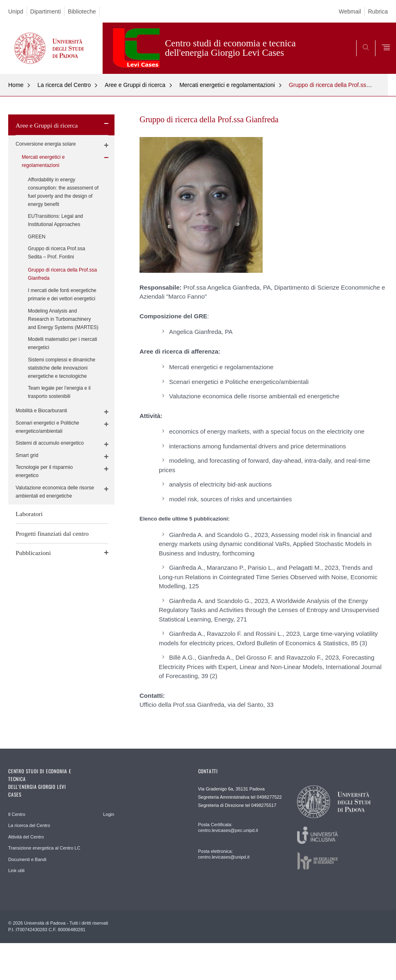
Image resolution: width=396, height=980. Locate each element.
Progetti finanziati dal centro (52, 533)
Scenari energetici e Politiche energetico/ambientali (47, 427)
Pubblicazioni (33, 553)
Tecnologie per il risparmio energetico (44, 471)
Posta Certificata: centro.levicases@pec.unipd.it (228, 827)
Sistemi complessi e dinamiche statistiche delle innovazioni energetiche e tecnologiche (62, 368)
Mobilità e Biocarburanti (41, 411)
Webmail (350, 11)
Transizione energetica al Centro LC (44, 848)
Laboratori (29, 514)
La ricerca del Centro (64, 85)
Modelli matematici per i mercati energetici (63, 343)
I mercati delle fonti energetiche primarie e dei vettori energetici (62, 295)
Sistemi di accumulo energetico (50, 443)
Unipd (16, 11)
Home (16, 85)
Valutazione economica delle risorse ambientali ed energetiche (55, 492)
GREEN (37, 237)
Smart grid (27, 455)
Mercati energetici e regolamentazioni (227, 85)
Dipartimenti (46, 11)
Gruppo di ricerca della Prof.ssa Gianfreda (62, 274)
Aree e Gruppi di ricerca (135, 85)
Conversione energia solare (46, 144)
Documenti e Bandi (27, 859)
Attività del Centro (26, 837)
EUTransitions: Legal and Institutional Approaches (55, 220)
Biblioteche (82, 11)
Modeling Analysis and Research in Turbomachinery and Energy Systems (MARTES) (63, 319)
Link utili (16, 870)
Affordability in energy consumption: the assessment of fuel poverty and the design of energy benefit (63, 192)
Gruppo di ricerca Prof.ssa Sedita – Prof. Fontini (56, 253)
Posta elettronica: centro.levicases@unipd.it (224, 854)
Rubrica (378, 11)
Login (109, 814)
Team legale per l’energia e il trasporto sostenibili (59, 392)
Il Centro (17, 814)
